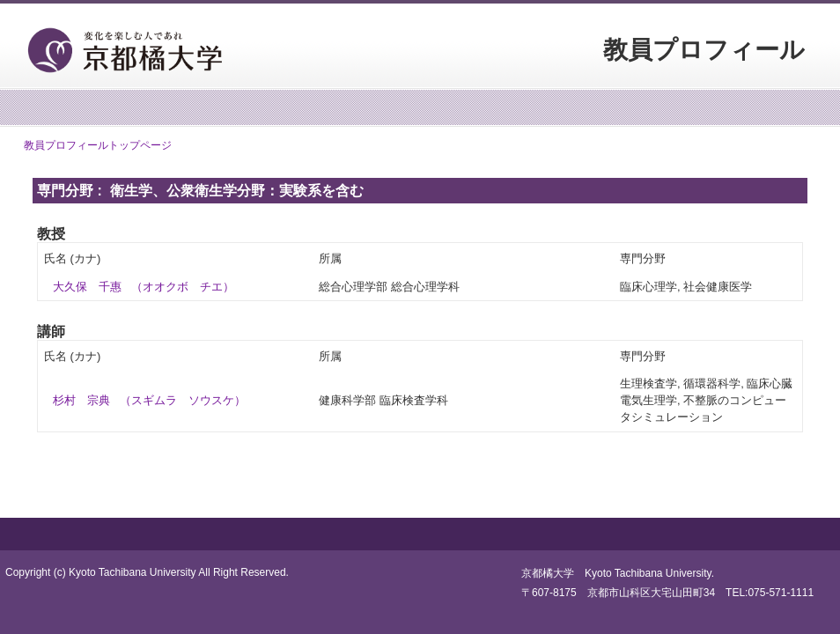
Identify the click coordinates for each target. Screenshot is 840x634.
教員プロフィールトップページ (98, 145)
